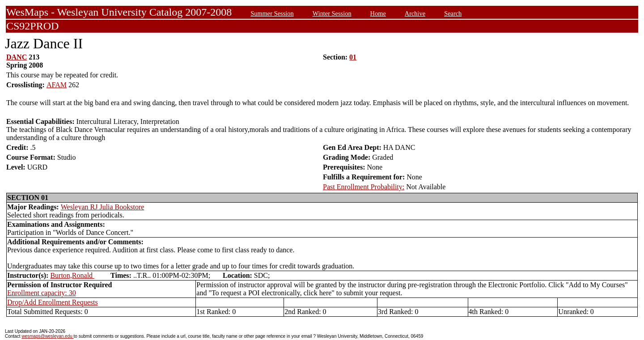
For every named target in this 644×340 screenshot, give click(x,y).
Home (378, 13)
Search (453, 13)
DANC (17, 57)
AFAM (57, 85)
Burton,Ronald (72, 275)
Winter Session (332, 13)
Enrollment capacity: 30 (42, 293)
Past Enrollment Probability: (364, 187)
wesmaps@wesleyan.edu (47, 336)
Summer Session (272, 13)
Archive (415, 13)
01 (353, 57)
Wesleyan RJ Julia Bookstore (103, 207)
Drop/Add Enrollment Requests (53, 302)
